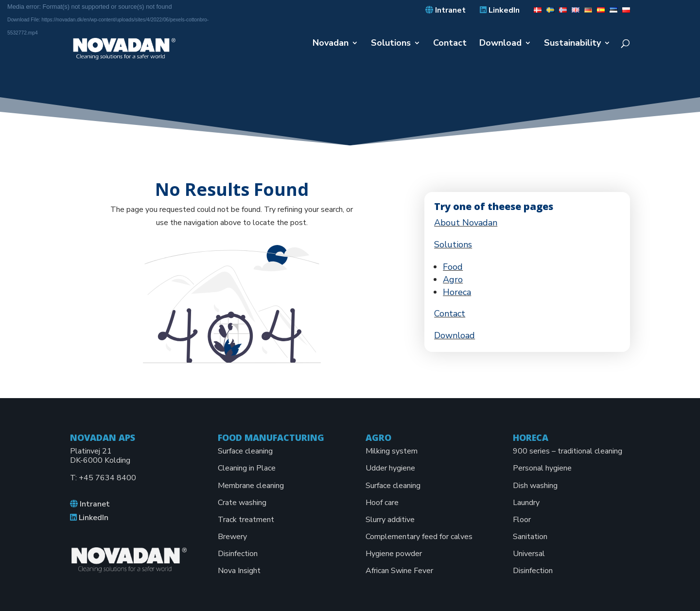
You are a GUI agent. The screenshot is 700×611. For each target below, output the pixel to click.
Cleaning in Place (247, 468)
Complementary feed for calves (419, 537)
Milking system (392, 451)
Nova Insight (239, 571)
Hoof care (382, 503)
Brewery (232, 537)
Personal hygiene (542, 468)
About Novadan (466, 223)
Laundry (526, 503)
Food (453, 267)
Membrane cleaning (251, 486)
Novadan (331, 44)
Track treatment (246, 520)
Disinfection (238, 554)
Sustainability (572, 44)
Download (500, 44)
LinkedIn (500, 11)
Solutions (391, 44)
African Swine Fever (399, 571)
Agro (453, 279)
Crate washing (242, 503)
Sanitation (530, 537)
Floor (522, 520)
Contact (450, 44)
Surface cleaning (245, 451)
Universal (529, 554)
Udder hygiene (390, 468)
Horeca (457, 292)
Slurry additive (390, 520)
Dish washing (535, 486)
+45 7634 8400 (107, 478)
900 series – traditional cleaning (568, 451)
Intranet (446, 11)
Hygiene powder (394, 554)
